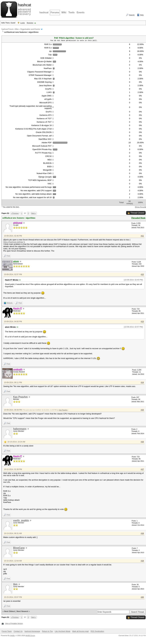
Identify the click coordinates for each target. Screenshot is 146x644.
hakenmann (20, 429)
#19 (142, 561)
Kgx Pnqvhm (20, 397)
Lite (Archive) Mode (63, 631)
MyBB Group (30, 636)
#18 (142, 533)
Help (142, 15)
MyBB (12, 636)
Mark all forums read (80, 631)
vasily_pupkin (21, 520)
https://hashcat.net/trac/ (13, 242)
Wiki (64, 12)
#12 (142, 274)
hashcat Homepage (32, 631)
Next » (34, 213)
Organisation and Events (30, 29)
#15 (142, 410)
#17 (142, 469)
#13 (142, 322)
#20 (142, 597)
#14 (142, 382)
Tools (71, 12)
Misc (17, 29)
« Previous (15, 213)
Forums (55, 12)
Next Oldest (10, 611)
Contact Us (18, 631)
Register (30, 23)
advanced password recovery (24, 9)
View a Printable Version (14, 623)
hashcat (44, 12)
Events (80, 12)
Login (23, 23)
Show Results (141, 207)
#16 (142, 442)
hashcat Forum (7, 29)
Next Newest (22, 611)
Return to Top (47, 631)
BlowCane (19, 548)
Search (132, 15)
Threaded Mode (138, 218)
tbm (15, 584)
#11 (142, 236)
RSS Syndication (97, 631)
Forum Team (7, 631)
